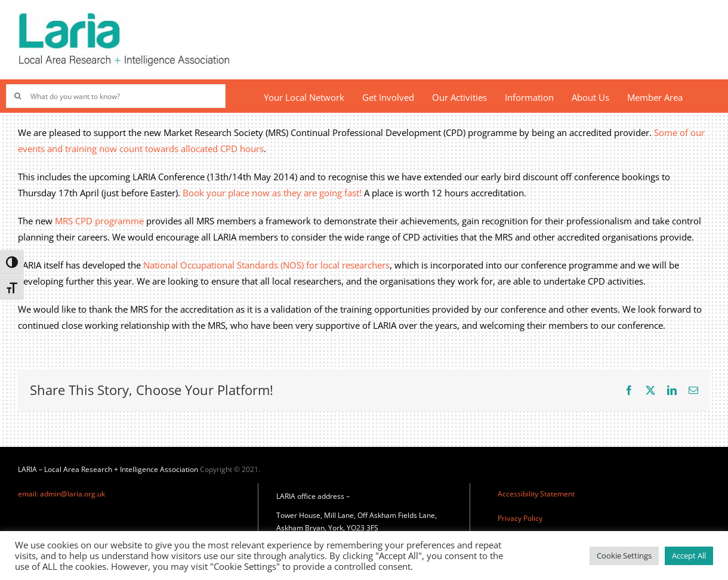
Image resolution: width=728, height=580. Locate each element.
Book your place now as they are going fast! (272, 193)
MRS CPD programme (99, 221)
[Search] (18, 96)
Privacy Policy (520, 518)
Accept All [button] (689, 556)
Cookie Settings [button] (624, 556)
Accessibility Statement (536, 494)
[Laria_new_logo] (124, 16)
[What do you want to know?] (116, 96)
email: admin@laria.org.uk (61, 494)
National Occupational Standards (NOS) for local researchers (266, 265)
